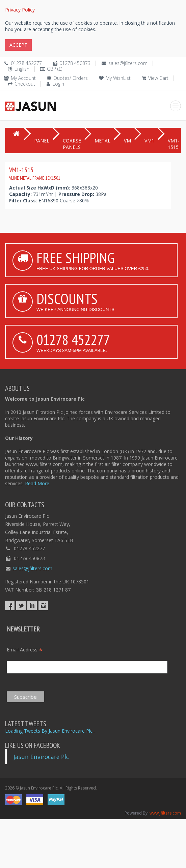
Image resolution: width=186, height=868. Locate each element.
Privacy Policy (20, 10)
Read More (37, 483)
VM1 (149, 141)
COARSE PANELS (72, 144)
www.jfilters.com (165, 813)
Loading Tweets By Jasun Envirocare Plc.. (50, 731)
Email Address (25, 650)
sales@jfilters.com (128, 63)
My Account (23, 78)
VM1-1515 (35, 173)
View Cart (158, 78)
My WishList (118, 78)
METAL (102, 141)
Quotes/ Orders (71, 78)
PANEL (42, 141)
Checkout (25, 84)
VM (127, 141)
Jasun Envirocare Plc (41, 757)
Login (58, 84)
